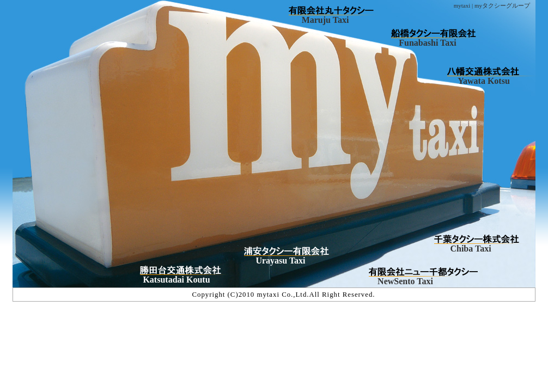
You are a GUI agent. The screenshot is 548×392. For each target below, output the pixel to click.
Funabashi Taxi (427, 43)
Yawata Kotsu (484, 81)
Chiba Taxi (470, 249)
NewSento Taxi (405, 281)
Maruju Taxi (325, 20)
